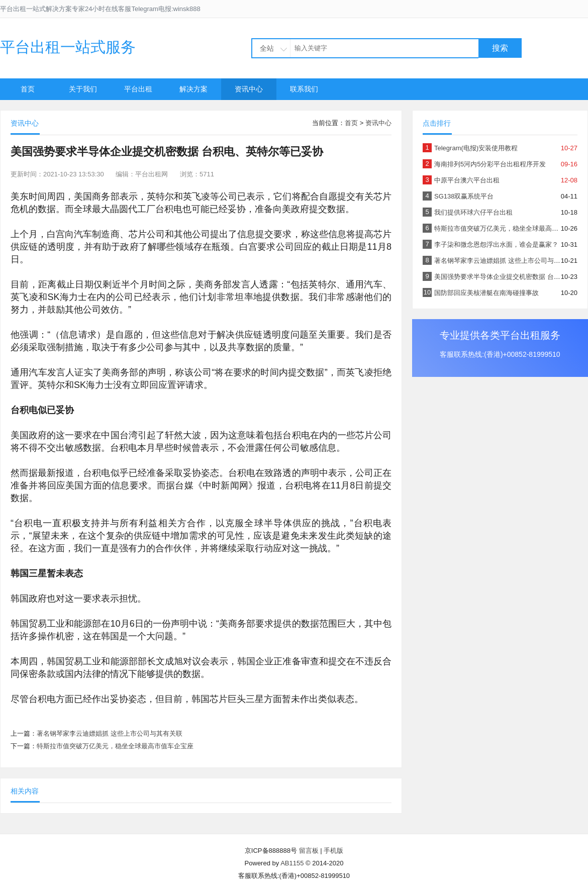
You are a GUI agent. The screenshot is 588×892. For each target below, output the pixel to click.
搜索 (500, 48)
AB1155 (292, 863)
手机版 (333, 851)
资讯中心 (249, 89)
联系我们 (304, 89)
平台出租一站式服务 (68, 47)
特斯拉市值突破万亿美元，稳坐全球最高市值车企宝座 (115, 746)
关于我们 (83, 89)
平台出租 (138, 89)
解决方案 (193, 89)
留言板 (309, 851)
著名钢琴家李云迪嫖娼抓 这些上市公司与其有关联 (110, 733)
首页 (28, 89)
